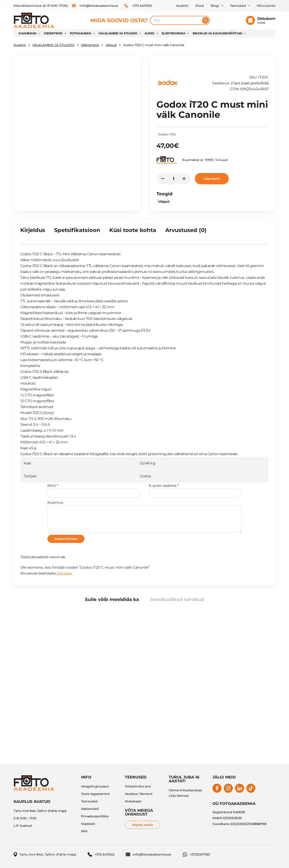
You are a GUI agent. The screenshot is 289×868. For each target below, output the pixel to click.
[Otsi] (205, 20)
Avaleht (182, 6)
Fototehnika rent (138, 786)
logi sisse (64, 573)
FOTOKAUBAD (80, 33)
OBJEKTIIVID (53, 33)
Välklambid (90, 45)
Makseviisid (90, 809)
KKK (84, 831)
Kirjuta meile (142, 825)
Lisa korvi (212, 179)
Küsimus (144, 517)
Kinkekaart (133, 801)
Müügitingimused (95, 786)
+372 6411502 (137, 6)
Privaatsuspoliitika (95, 816)
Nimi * (94, 491)
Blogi (215, 6)
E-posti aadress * (195, 491)
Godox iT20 (167, 134)
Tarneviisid (89, 801)
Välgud (111, 45)
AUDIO (149, 33)
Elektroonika (174, 33)
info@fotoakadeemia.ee (94, 6)
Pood (200, 6)
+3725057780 (196, 854)
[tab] (33, 232)
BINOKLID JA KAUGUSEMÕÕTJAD (218, 33)
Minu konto (266, 6)
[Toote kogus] (173, 179)
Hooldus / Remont (139, 794)
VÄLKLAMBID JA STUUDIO (118, 33)
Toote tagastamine (95, 794)
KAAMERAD (28, 33)
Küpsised (88, 824)
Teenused (238, 6)
